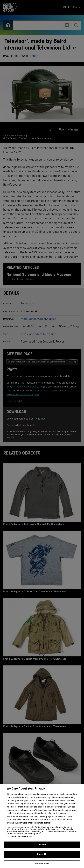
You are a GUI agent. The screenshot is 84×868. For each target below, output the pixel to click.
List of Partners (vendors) (19, 841)
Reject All (42, 858)
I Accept (42, 849)
